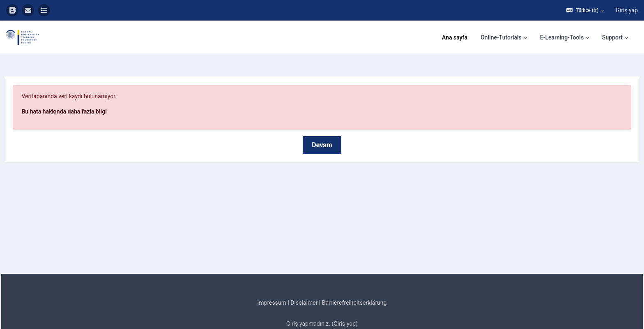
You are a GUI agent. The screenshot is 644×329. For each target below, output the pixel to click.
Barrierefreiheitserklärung (354, 280)
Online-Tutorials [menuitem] (501, 37)
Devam (322, 122)
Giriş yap (627, 10)
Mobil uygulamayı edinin (322, 322)
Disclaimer (304, 280)
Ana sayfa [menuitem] (455, 37)
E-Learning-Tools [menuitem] (562, 37)
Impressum (272, 280)
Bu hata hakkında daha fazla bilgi (83, 88)
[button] (585, 10)
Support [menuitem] (612, 37)
